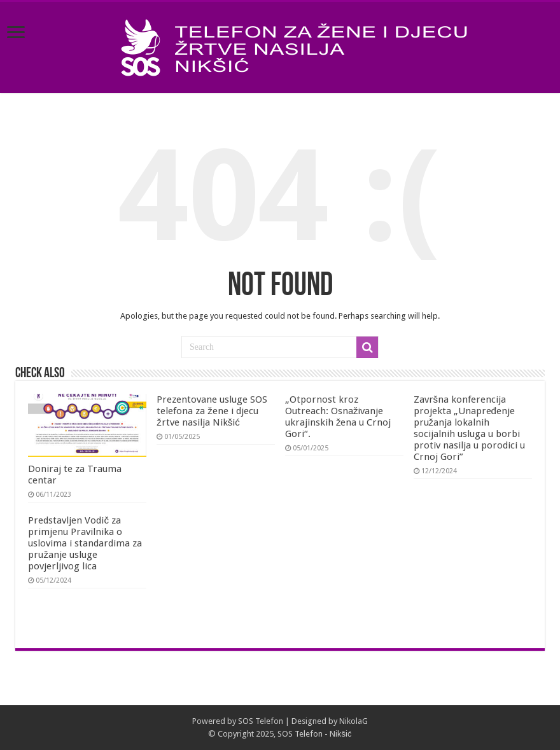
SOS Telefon (261, 721)
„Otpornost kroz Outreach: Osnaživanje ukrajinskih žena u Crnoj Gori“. (338, 417)
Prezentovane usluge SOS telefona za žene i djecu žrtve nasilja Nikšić (212, 411)
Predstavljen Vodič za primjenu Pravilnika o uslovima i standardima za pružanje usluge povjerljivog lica (85, 543)
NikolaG (353, 721)
